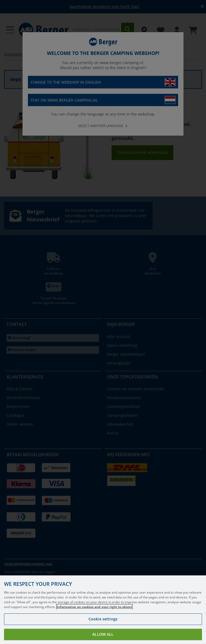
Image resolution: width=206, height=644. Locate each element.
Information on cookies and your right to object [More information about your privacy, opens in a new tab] (94, 607)
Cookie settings (103, 619)
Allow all (103, 634)
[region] (103, 610)
